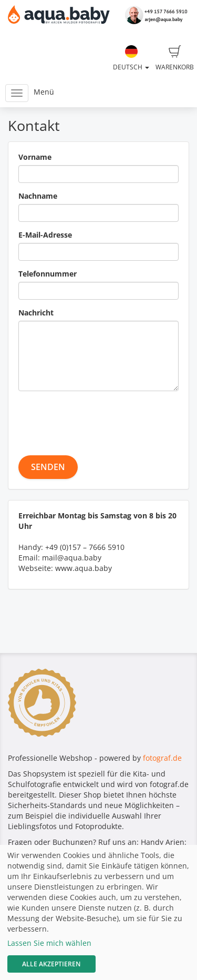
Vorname (35, 157)
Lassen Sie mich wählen (49, 943)
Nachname (38, 196)
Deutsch (131, 58)
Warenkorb (175, 58)
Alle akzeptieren (51, 964)
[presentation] (98, 420)
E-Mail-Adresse (45, 235)
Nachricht (36, 313)
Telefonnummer (48, 274)
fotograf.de (162, 758)
